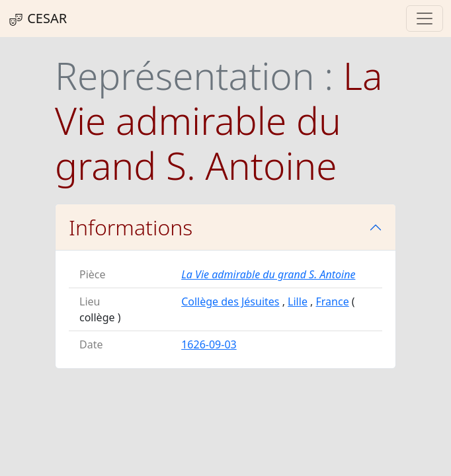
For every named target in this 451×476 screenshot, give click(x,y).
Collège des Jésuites (230, 301)
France (333, 301)
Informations (131, 227)
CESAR (37, 19)
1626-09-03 (209, 344)
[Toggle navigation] (425, 19)
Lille (298, 301)
